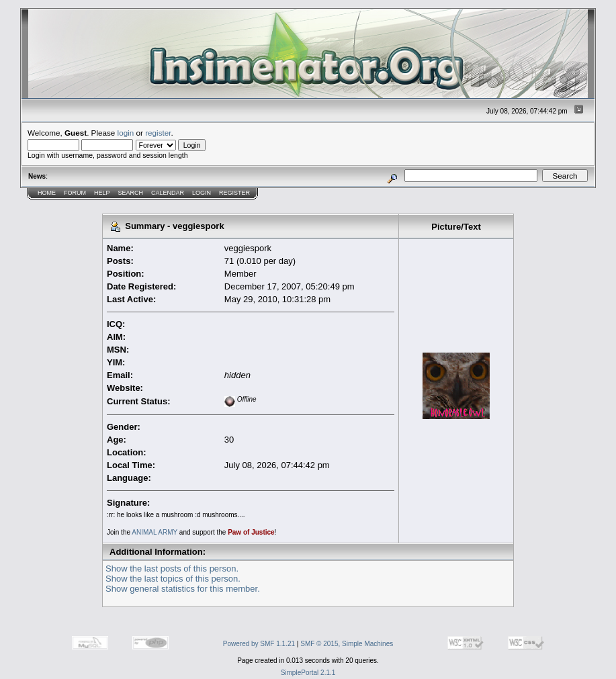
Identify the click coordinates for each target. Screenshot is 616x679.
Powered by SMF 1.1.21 (259, 644)
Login (202, 193)
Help (102, 193)
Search (131, 193)
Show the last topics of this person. (173, 579)
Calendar (168, 193)
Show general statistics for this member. (183, 589)
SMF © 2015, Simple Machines (347, 644)
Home (47, 193)
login (126, 133)
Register (234, 193)
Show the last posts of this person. (172, 569)
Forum (75, 193)
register (158, 133)
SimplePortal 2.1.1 (308, 673)
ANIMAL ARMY (155, 532)
